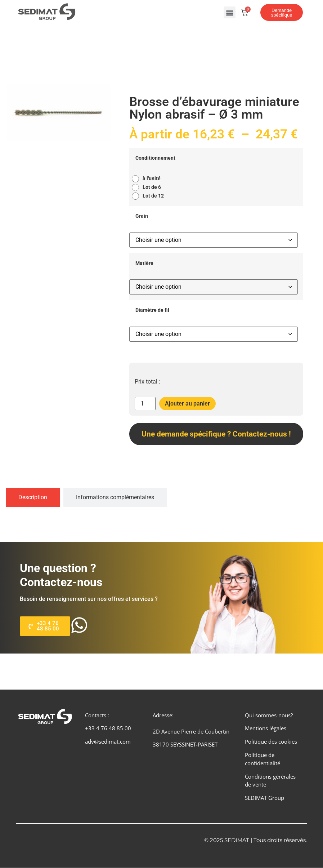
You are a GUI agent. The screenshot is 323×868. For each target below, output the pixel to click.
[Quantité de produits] (145, 404)
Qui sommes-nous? (269, 715)
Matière (144, 263)
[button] (230, 12)
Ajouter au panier (187, 404)
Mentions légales (266, 728)
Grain (142, 216)
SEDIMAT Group (264, 798)
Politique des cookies (271, 742)
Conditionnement (155, 158)
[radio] (148, 179)
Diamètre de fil (152, 310)
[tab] (33, 497)
